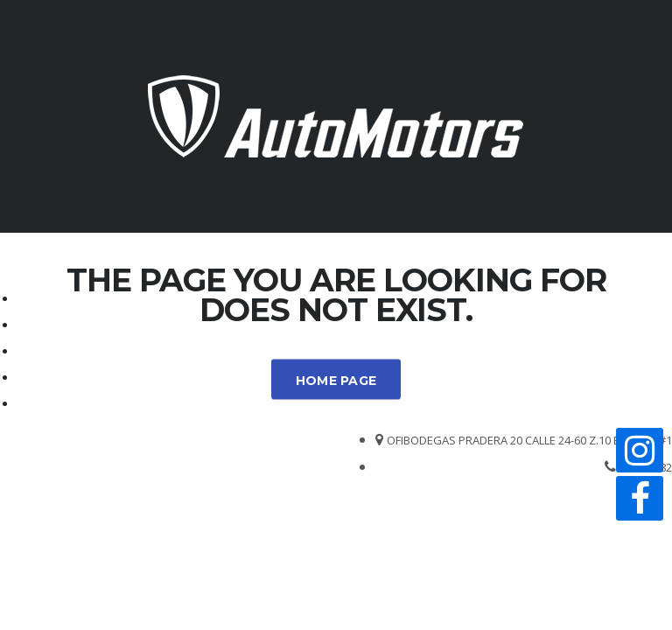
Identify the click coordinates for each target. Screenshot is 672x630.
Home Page (336, 381)
